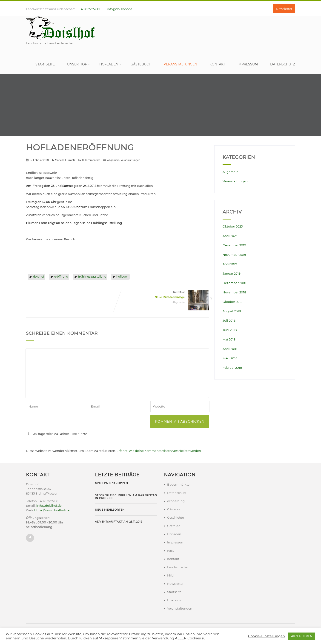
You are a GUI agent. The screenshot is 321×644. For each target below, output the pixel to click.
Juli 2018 (229, 321)
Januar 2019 (232, 273)
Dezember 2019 (234, 245)
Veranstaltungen (180, 64)
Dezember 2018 (234, 283)
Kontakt (217, 64)
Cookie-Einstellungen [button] (267, 636)
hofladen (122, 277)
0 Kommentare (91, 160)
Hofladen (110, 64)
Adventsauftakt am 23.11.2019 (119, 522)
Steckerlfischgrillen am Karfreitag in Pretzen (126, 497)
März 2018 (230, 358)
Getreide (174, 526)
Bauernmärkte (178, 484)
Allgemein (113, 160)
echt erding (176, 501)
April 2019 (230, 264)
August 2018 (232, 311)
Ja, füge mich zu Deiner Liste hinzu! (57, 434)
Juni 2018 (230, 330)
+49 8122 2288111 (91, 9)
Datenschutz (283, 64)
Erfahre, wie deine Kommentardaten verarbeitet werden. (159, 451)
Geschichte (176, 517)
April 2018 (230, 349)
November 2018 (234, 292)
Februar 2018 (232, 368)
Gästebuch (141, 64)
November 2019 (234, 255)
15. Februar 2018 (39, 160)
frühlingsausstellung (92, 277)
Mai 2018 (229, 339)
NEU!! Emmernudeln (112, 483)
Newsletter (284, 9)
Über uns (174, 600)
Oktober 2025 (233, 226)
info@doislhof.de (120, 9)
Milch (171, 575)
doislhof (39, 277)
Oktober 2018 (232, 302)
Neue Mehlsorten (110, 510)
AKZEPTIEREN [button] (302, 636)
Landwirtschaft (178, 567)
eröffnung (61, 277)
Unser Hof (79, 64)
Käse (171, 551)
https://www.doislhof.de (52, 510)
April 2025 (230, 236)
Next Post (163, 295)
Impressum (248, 64)
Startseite (45, 64)
